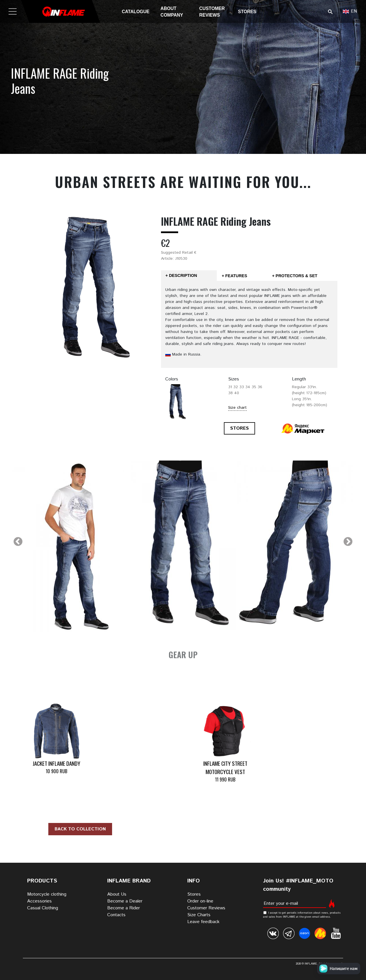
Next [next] (348, 542)
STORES (239, 428)
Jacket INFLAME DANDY (56, 763)
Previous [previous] (18, 542)
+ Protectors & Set (295, 276)
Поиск (330, 12)
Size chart (237, 408)
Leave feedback (203, 922)
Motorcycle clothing (47, 894)
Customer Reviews (206, 908)
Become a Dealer (125, 901)
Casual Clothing (43, 908)
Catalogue (136, 12)
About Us (117, 894)
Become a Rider (124, 908)
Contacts (116, 915)
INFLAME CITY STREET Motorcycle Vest (225, 767)
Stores (247, 12)
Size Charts (199, 915)
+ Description (181, 275)
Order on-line (200, 901)
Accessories (39, 901)
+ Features (234, 276)
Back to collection (80, 829)
